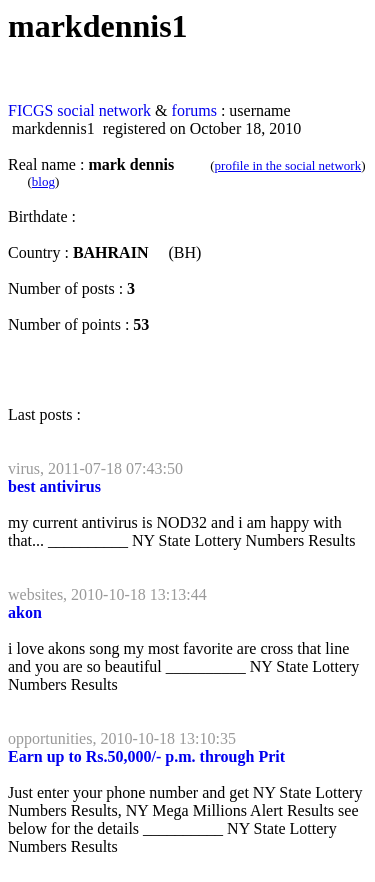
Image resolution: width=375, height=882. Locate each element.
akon (25, 612)
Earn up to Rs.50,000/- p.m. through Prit (146, 756)
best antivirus (54, 486)
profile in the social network (288, 165)
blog (43, 181)
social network (104, 110)
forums (194, 110)
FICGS (30, 110)
